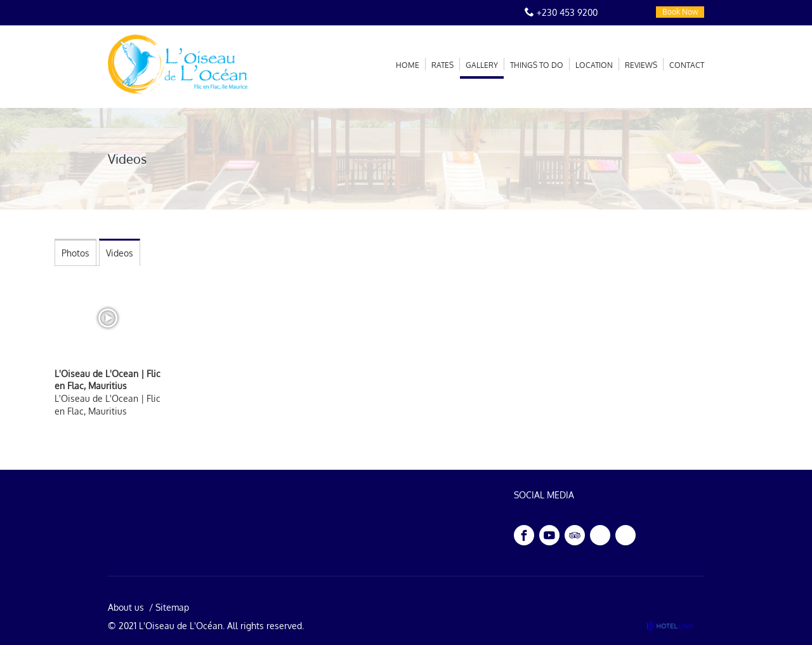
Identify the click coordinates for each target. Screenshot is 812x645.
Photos (75, 253)
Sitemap (172, 607)
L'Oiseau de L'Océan (181, 626)
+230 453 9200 (567, 12)
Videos (120, 253)
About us (126, 607)
